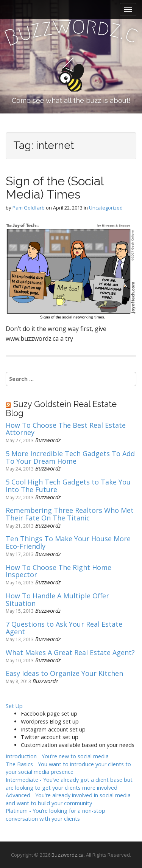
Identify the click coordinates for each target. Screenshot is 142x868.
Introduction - (57, 756)
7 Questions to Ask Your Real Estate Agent (64, 628)
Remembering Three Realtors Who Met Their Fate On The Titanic (70, 514)
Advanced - (68, 799)
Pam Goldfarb (29, 208)
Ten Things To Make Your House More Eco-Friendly (68, 543)
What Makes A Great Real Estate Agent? (70, 653)
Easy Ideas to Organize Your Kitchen (64, 674)
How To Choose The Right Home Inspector (59, 571)
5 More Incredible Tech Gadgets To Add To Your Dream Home (70, 458)
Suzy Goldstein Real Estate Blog (61, 408)
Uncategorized (106, 208)
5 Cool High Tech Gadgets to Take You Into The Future (68, 486)
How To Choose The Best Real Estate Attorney (66, 429)
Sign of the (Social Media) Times (55, 188)
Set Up (14, 706)
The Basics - (68, 768)
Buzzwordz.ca (68, 855)
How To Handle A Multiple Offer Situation (57, 600)
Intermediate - (69, 784)
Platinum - (55, 815)
